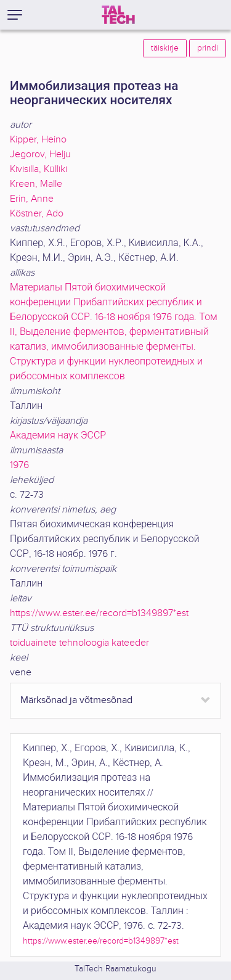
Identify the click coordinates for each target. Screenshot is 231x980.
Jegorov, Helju (40, 154)
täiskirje (165, 48)
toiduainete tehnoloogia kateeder (79, 643)
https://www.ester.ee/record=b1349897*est (99, 613)
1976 (19, 465)
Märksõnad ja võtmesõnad (76, 700)
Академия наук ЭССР (58, 436)
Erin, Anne (32, 199)
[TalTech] (118, 15)
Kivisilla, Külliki (38, 169)
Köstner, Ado (37, 214)
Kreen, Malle (36, 184)
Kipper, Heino (38, 140)
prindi (208, 48)
